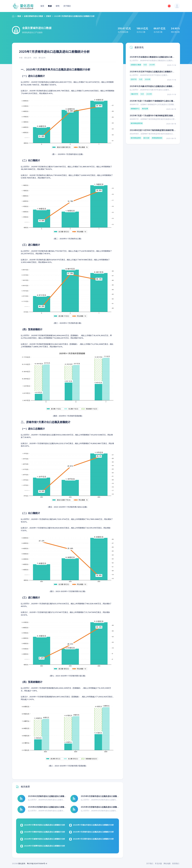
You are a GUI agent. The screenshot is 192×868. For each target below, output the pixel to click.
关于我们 (150, 863)
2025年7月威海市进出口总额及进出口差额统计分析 (45, 839)
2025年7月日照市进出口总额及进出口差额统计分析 (93, 839)
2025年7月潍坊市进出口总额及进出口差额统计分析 (45, 832)
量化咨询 (22, 863)
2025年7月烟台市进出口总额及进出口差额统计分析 (93, 825)
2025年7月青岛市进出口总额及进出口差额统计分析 (45, 825)
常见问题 (158, 863)
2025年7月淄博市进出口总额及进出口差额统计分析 (45, 846)
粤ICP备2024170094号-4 (37, 863)
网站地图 (167, 863)
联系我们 (176, 863)
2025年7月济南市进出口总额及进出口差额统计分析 (93, 832)
